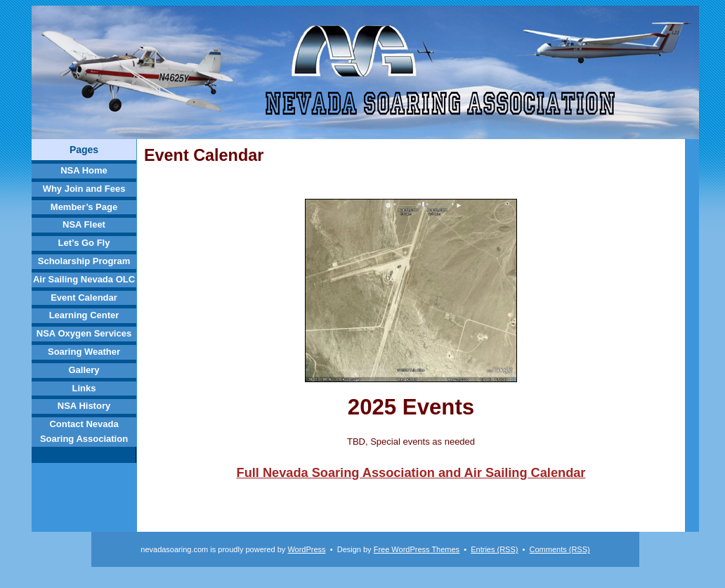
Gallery (84, 370)
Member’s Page (84, 207)
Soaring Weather (84, 352)
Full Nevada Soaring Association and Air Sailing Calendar (411, 473)
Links (84, 388)
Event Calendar (84, 298)
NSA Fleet (84, 224)
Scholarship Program (84, 261)
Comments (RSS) (560, 549)
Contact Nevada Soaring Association (84, 431)
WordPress (306, 549)
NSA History (84, 406)
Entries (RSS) (494, 549)
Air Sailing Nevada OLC (84, 279)
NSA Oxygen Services (84, 333)
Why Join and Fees (84, 189)
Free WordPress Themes (417, 549)
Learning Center (84, 315)
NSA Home (84, 170)
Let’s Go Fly (84, 243)
